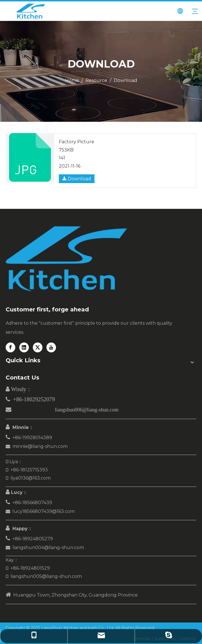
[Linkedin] (24, 347)
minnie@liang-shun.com (40, 446)
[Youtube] (51, 347)
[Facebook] (10, 347)
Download (77, 179)
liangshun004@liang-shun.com (48, 547)
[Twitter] (38, 347)
